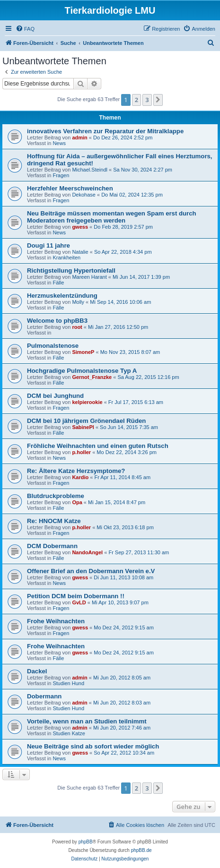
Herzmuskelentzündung (62, 296)
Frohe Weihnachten (56, 621)
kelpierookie (87, 402)
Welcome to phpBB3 (57, 321)
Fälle (58, 283)
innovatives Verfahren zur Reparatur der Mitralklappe (105, 131)
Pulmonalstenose (53, 346)
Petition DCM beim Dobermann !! (76, 596)
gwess (80, 227)
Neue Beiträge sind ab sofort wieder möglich (93, 746)
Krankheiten (66, 258)
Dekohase (84, 195)
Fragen (61, 175)
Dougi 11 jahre (48, 245)
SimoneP (83, 352)
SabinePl (83, 427)
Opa (77, 502)
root (77, 327)
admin (79, 138)
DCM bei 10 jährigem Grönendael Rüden (86, 421)
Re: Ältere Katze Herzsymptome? (76, 471)
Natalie (80, 252)
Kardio (80, 477)
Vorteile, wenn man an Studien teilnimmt (87, 721)
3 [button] (147, 100)
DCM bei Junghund (55, 396)
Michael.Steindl (90, 170)
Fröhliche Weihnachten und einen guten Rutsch (98, 446)
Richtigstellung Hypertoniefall (71, 271)
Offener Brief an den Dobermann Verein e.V (91, 571)
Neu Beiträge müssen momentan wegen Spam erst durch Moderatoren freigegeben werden (112, 217)
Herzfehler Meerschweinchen (70, 188)
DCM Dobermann (52, 546)
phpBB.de (141, 850)
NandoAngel (87, 552)
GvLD (79, 602)
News (59, 143)
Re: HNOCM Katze (54, 521)
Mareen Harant (89, 277)
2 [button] (136, 100)
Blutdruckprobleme (56, 496)
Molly (78, 302)
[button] (158, 100)
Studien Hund (68, 683)
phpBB (86, 842)
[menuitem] (25, 29)
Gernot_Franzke (92, 377)
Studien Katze (69, 733)
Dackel (37, 671)
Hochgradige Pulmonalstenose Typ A (82, 371)
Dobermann (44, 696)
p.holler (81, 452)
